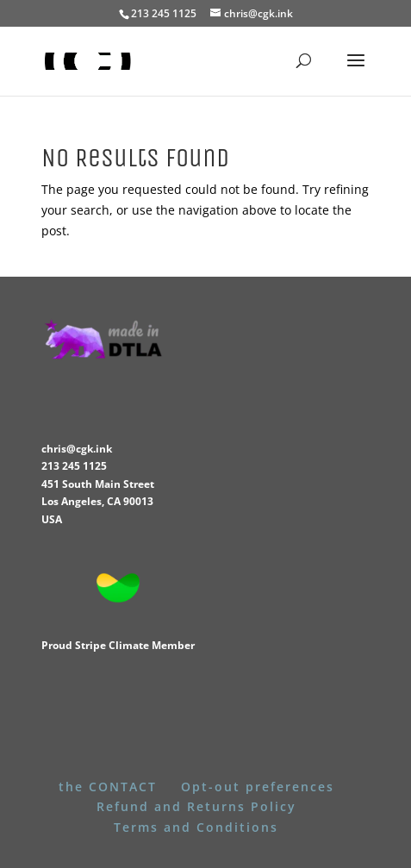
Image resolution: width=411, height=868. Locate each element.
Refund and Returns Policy (196, 806)
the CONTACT (108, 787)
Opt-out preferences (258, 787)
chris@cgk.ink (77, 449)
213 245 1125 (74, 466)
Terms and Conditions (196, 827)
